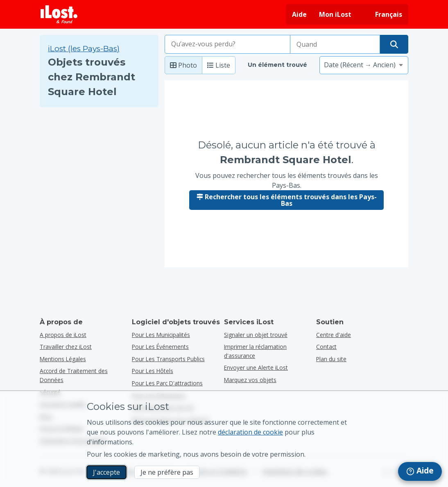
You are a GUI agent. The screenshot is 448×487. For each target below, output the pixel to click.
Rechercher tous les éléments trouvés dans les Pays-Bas (287, 200)
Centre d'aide (334, 335)
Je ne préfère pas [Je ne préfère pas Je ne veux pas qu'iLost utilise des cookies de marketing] (167, 472)
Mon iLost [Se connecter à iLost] (335, 14)
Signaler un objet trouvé (256, 335)
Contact (326, 347)
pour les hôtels (153, 371)
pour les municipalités (161, 335)
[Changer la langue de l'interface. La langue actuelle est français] (383, 14)
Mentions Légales (63, 359)
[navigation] (420, 471)
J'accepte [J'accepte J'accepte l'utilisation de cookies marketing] (106, 472)
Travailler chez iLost (66, 347)
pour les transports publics (168, 359)
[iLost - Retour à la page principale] (59, 14)
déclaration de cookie (250, 432)
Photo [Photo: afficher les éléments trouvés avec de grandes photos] (183, 65)
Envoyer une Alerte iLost (256, 368)
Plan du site (331, 359)
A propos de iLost (63, 335)
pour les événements (160, 347)
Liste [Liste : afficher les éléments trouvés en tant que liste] (219, 65)
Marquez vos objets (250, 380)
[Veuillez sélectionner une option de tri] (364, 65)
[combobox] (228, 44)
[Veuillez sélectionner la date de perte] (335, 44)
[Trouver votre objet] (394, 44)
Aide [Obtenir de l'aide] (299, 14)
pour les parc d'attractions (167, 383)
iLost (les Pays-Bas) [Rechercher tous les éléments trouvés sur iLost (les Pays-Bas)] (84, 49)
